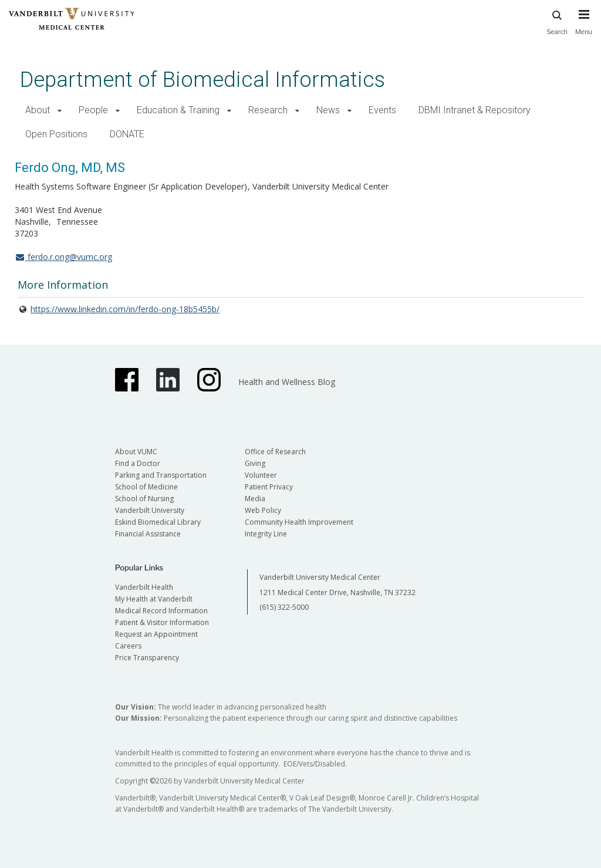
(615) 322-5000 (284, 607)
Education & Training (178, 110)
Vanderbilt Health (144, 587)
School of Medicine (146, 487)
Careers (128, 646)
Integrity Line (266, 534)
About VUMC (136, 452)
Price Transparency (147, 658)
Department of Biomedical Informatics (202, 80)
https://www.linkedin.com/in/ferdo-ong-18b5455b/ (125, 309)
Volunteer (261, 475)
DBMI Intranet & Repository (475, 110)
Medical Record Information (161, 611)
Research (268, 110)
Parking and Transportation (161, 475)
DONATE (127, 134)
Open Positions (56, 134)
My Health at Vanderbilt (154, 599)
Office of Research (275, 452)
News (328, 110)
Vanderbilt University (150, 510)
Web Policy (263, 510)
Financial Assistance (148, 534)
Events (382, 110)
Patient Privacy (269, 487)
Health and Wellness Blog (287, 382)
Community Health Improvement (299, 522)
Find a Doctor (138, 463)
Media (255, 499)
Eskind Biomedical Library (158, 522)
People (93, 110)
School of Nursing (144, 499)
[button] (60, 111)
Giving (255, 463)
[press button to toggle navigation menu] (584, 28)
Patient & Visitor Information (162, 622)
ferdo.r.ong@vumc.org (63, 257)
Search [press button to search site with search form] (557, 21)
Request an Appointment (156, 634)
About (38, 110)
